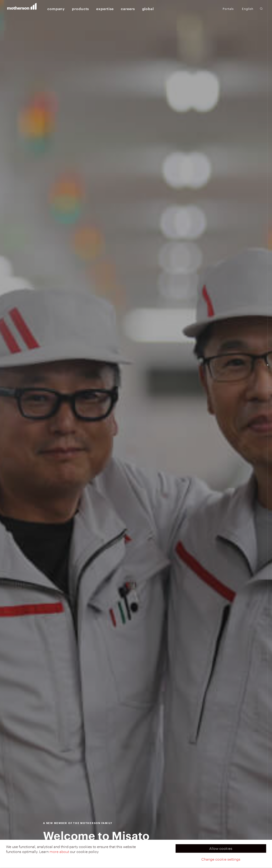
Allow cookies (221, 848)
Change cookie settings (221, 859)
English (248, 9)
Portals (228, 9)
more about (59, 851)
